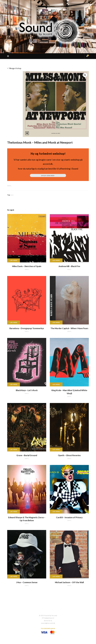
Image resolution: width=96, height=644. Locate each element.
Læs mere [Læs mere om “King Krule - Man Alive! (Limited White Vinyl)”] (56, 384)
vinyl (9, 186)
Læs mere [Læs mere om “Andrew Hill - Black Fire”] (56, 260)
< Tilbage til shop (14, 68)
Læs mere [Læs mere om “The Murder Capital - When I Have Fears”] (56, 322)
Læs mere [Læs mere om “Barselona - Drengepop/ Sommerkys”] (14, 322)
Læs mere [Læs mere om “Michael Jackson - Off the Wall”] (56, 576)
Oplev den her (48, 176)
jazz (12, 195)
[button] (85, 75)
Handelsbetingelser (48, 628)
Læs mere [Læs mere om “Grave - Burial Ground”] (14, 449)
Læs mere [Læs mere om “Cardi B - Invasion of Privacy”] (56, 512)
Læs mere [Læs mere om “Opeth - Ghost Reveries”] (56, 449)
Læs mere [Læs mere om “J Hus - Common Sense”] (14, 576)
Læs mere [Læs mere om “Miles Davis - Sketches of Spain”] (14, 260)
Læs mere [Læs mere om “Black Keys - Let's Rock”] (14, 384)
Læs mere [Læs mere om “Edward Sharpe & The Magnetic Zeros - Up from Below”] (14, 512)
